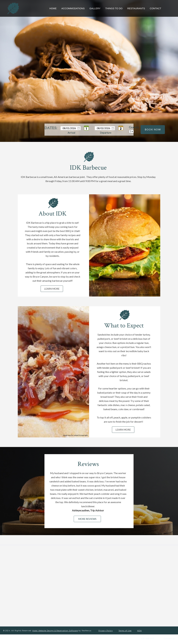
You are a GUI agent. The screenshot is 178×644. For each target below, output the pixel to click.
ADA (139, 629)
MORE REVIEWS (87, 519)
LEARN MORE (52, 289)
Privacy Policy (106, 629)
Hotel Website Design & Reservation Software (55, 629)
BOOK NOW (153, 129)
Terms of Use (125, 629)
